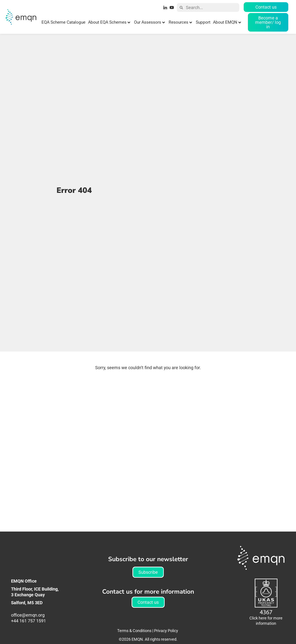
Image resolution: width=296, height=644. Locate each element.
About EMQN (227, 22)
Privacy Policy (166, 631)
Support (203, 22)
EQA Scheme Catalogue (63, 22)
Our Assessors (149, 22)
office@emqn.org (28, 615)
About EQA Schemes (109, 22)
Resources (180, 22)
